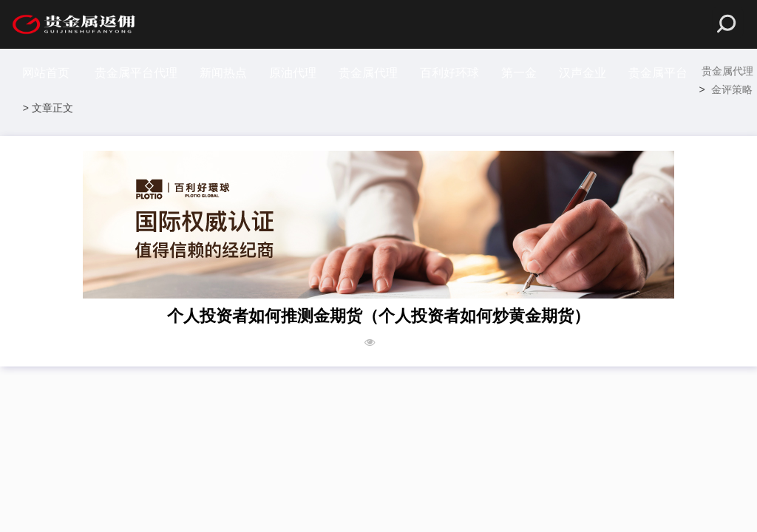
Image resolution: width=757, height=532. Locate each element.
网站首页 (46, 73)
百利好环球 (449, 73)
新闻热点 (223, 73)
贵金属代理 (368, 73)
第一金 (519, 73)
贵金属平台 (658, 73)
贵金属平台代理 (136, 73)
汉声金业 (583, 73)
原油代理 (293, 73)
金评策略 (732, 89)
